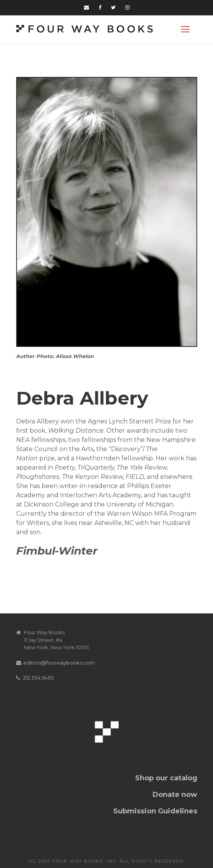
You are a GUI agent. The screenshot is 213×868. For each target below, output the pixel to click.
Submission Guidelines (155, 811)
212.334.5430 (39, 678)
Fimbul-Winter (57, 551)
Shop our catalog (166, 778)
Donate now (175, 795)
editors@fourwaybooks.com (59, 663)
